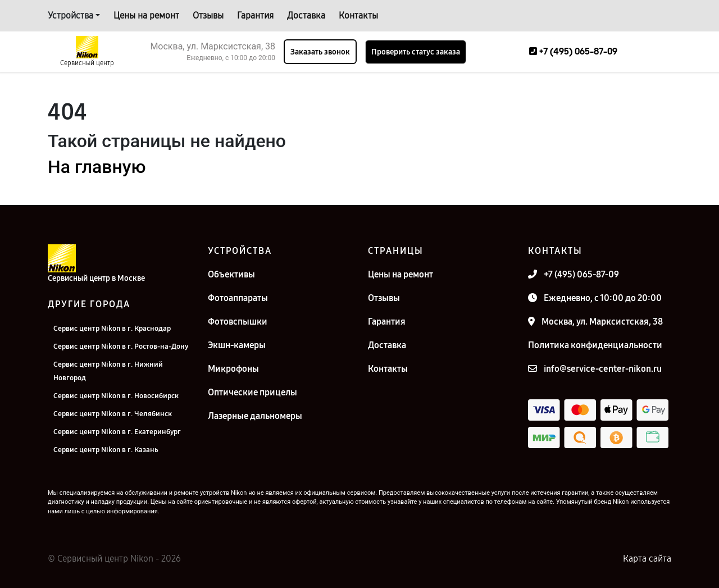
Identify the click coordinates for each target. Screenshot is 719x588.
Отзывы (208, 15)
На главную (97, 167)
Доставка (306, 15)
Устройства (70, 15)
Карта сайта (647, 559)
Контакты (358, 15)
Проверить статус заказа (416, 52)
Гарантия (255, 15)
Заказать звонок (320, 52)
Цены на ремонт (146, 15)
